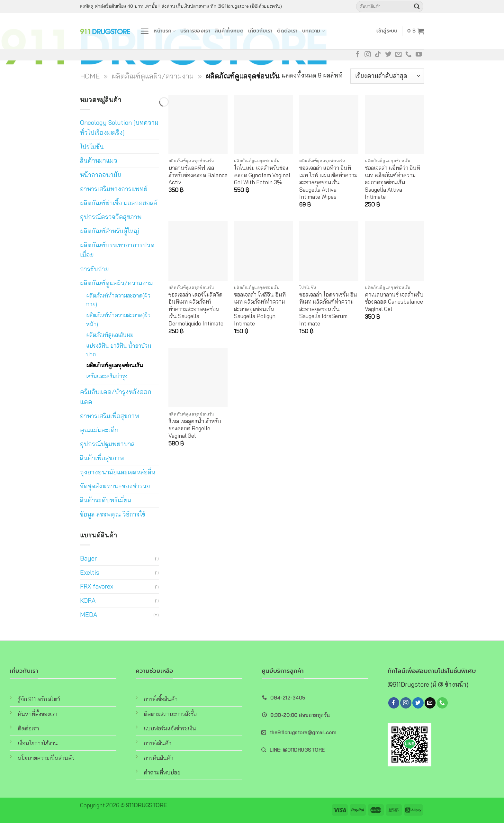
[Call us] (409, 55)
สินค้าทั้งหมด (229, 31)
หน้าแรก (165, 31)
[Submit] (417, 6)
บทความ (313, 31)
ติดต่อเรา (287, 31)
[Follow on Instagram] (368, 55)
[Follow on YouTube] (419, 55)
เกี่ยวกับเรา (260, 31)
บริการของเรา (195, 31)
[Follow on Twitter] (388, 55)
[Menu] (144, 31)
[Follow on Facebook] (358, 55)
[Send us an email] (399, 55)
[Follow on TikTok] (378, 55)
